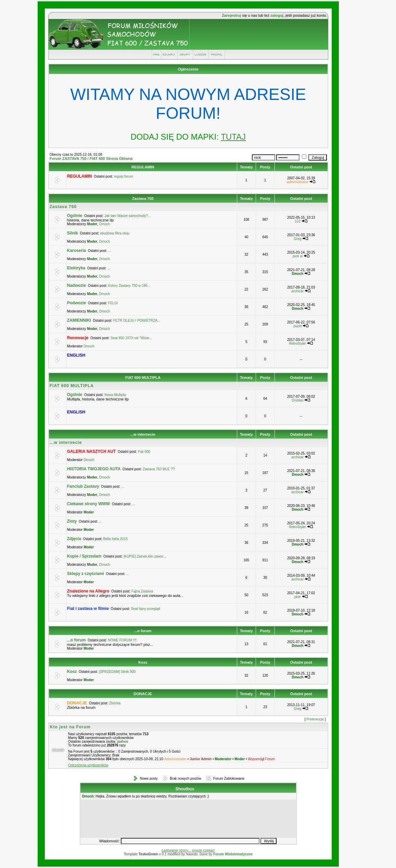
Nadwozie (76, 285)
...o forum (143, 631)
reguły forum (124, 176)
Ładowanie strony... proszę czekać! (188, 850)
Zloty (72, 521)
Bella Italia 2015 (116, 539)
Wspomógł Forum (261, 759)
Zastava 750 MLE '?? (159, 469)
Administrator (176, 759)
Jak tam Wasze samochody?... (128, 216)
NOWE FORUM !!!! (122, 640)
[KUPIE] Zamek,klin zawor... (145, 556)
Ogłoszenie (188, 69)
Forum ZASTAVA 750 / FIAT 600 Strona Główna (91, 158)
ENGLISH (76, 355)
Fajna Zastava (142, 591)
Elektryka (76, 268)
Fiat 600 (144, 452)
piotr (298, 597)
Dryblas (297, 400)
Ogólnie (75, 216)
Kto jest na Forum (70, 727)
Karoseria (76, 251)
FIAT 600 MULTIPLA (143, 378)
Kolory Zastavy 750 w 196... (129, 286)
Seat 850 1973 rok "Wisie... (131, 338)
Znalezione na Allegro (88, 591)
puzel (297, 326)
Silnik (73, 233)
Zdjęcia (74, 539)
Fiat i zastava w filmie (88, 609)
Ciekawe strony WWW (88, 504)
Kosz (143, 662)
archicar (298, 291)
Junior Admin (201, 759)
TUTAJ (233, 137)
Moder (92, 224)
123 (298, 221)
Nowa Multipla (115, 395)
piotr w (298, 256)
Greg (297, 239)
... (110, 251)
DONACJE (143, 694)
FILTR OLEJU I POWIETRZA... (137, 321)
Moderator (223, 759)
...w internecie (143, 434)
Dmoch (105, 224)
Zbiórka (115, 703)
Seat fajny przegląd (145, 609)
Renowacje (78, 338)
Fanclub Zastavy (83, 486)
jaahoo (123, 742)
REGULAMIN (143, 167)
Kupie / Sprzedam (84, 556)
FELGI (113, 303)
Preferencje (315, 719)
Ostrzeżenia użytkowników (88, 765)
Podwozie (76, 303)
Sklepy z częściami (86, 574)
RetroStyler (297, 343)
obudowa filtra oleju (115, 233)
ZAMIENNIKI (79, 320)
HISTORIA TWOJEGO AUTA (94, 469)
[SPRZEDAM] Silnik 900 (117, 672)
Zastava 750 (143, 199)
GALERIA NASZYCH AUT (91, 451)
